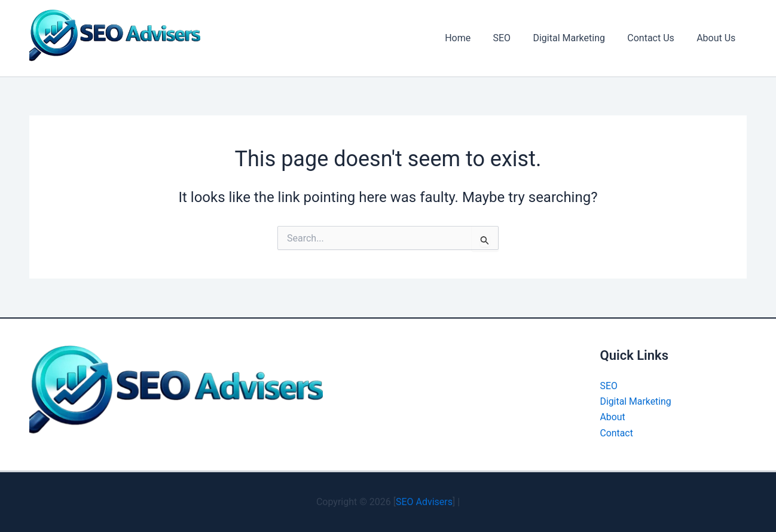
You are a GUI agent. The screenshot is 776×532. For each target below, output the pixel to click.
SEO (513, 38)
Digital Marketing (577, 38)
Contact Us (656, 38)
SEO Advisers (424, 502)
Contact (617, 433)
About (613, 417)
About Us (718, 38)
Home (472, 38)
